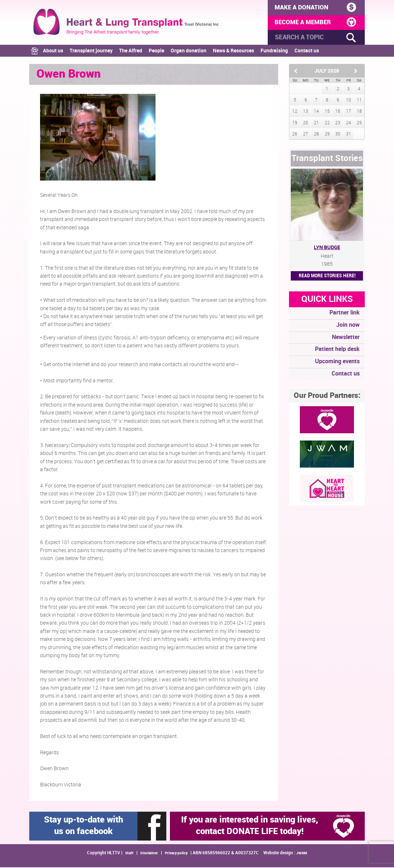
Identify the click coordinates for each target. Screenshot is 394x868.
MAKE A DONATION (314, 7)
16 (338, 112)
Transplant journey (91, 52)
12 (295, 112)
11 (359, 101)
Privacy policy (176, 854)
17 (349, 112)
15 (327, 112)
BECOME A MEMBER (314, 23)
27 (306, 135)
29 (327, 135)
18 (359, 112)
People (156, 52)
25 (359, 124)
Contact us (307, 52)
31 (349, 135)
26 (295, 135)
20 (306, 124)
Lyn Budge (327, 249)
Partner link (345, 314)
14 (316, 112)
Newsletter (346, 338)
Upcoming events (337, 363)
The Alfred (131, 52)
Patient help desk (337, 350)
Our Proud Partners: (327, 396)
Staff (129, 854)
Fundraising (274, 52)
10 (349, 101)
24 (349, 124)
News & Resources (233, 52)
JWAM (302, 854)
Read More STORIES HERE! (327, 277)
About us (53, 52)
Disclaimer (149, 854)
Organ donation (189, 52)
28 (316, 135)
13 (306, 112)
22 (327, 124)
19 (295, 124)
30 (338, 135)
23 (338, 124)
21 (316, 124)
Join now (348, 326)
